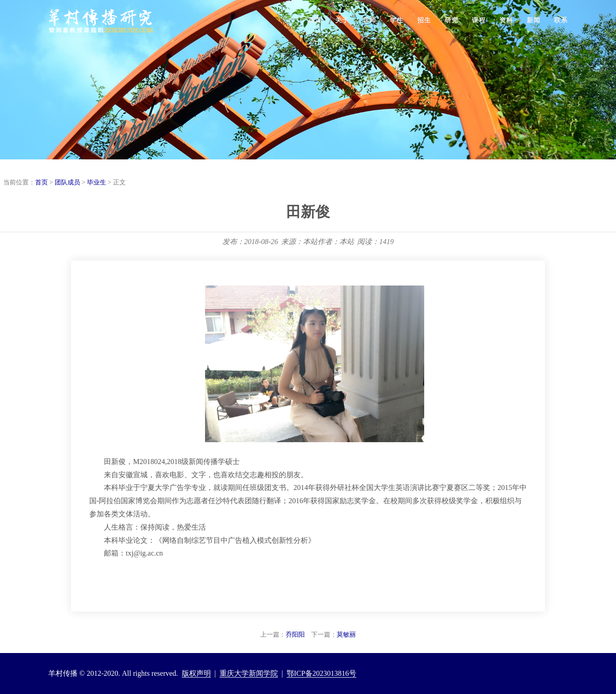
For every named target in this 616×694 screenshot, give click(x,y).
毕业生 (97, 182)
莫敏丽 (346, 635)
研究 (452, 20)
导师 (370, 20)
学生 (397, 20)
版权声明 (196, 673)
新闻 (534, 20)
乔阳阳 (295, 635)
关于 (342, 20)
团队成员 (67, 182)
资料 (506, 20)
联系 (561, 20)
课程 (479, 20)
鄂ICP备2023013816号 (321, 673)
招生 (424, 20)
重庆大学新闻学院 (249, 673)
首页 (315, 20)
